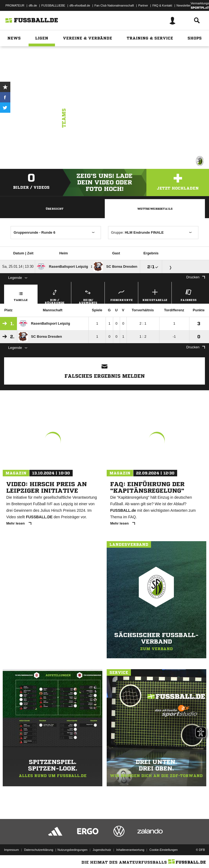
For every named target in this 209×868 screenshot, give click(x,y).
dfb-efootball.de (80, 5)
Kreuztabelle (155, 295)
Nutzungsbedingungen (72, 850)
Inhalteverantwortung (130, 850)
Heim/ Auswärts (88, 296)
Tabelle (21, 295)
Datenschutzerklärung (39, 850)
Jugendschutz (102, 850)
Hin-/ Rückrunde (54, 296)
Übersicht (54, 209)
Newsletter (184, 5)
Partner (143, 5)
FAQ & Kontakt (162, 5)
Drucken (196, 277)
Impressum (11, 850)
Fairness (188, 295)
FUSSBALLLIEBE (53, 5)
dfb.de (33, 5)
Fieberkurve (121, 295)
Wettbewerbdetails (155, 209)
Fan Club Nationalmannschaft (114, 5)
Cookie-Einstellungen (164, 850)
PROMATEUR (15, 5)
